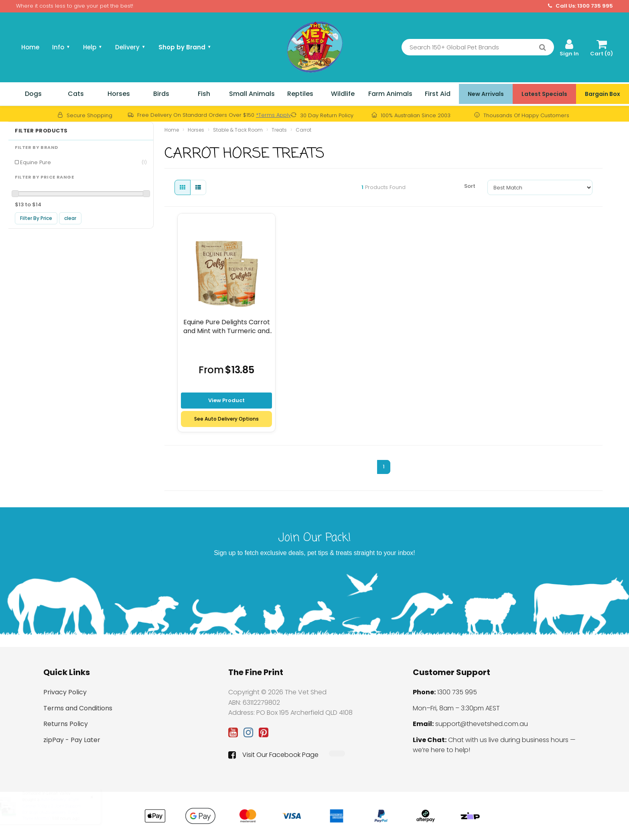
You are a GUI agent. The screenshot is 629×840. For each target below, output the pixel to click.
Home (30, 47)
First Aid (438, 94)
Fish (204, 94)
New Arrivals (486, 94)
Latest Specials (544, 94)
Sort (470, 186)
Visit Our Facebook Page (273, 755)
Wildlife (343, 94)
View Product (226, 400)
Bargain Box (603, 94)
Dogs (33, 94)
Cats (76, 94)
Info (61, 47)
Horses (119, 94)
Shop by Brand (185, 47)
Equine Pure (83, 162)
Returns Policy (66, 724)
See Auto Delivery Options (226, 419)
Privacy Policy (65, 692)
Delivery (130, 47)
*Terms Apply (273, 115)
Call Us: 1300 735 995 (580, 6)
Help (93, 47)
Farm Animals (390, 94)
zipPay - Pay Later (72, 740)
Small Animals (252, 94)
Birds (161, 94)
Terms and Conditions (78, 708)
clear (70, 218)
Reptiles (300, 94)
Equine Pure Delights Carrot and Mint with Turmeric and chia (227, 326)
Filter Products (41, 131)
